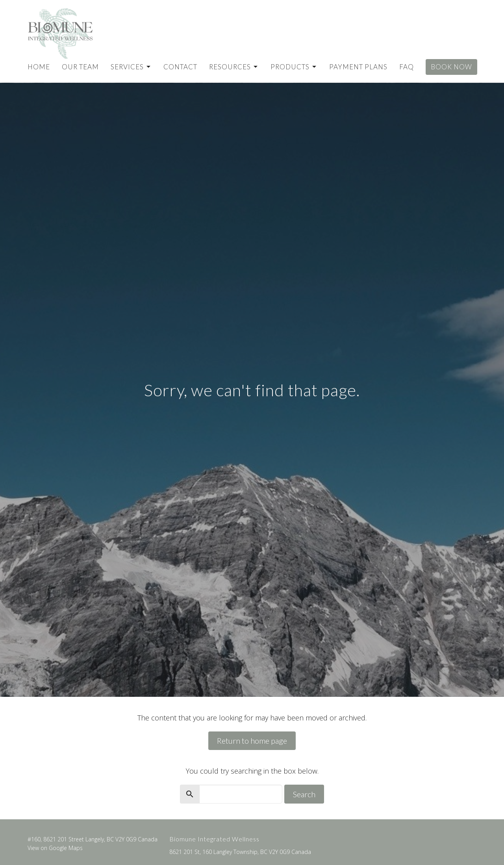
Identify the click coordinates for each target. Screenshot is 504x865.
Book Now (451, 67)
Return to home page (252, 741)
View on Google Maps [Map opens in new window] (55, 848)
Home (39, 67)
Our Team (80, 67)
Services (131, 67)
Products (294, 67)
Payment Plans (358, 67)
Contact (180, 67)
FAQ (407, 67)
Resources (234, 67)
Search (304, 794)
